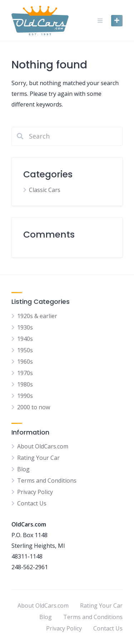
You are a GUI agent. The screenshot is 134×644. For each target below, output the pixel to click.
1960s (25, 362)
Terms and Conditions (47, 481)
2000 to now (34, 407)
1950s (25, 350)
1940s (25, 339)
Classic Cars (45, 190)
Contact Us (32, 503)
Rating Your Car (38, 458)
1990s (25, 396)
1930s (25, 327)
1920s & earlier (37, 316)
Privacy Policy (35, 492)
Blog (23, 469)
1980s (25, 384)
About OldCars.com (43, 446)
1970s (25, 373)
